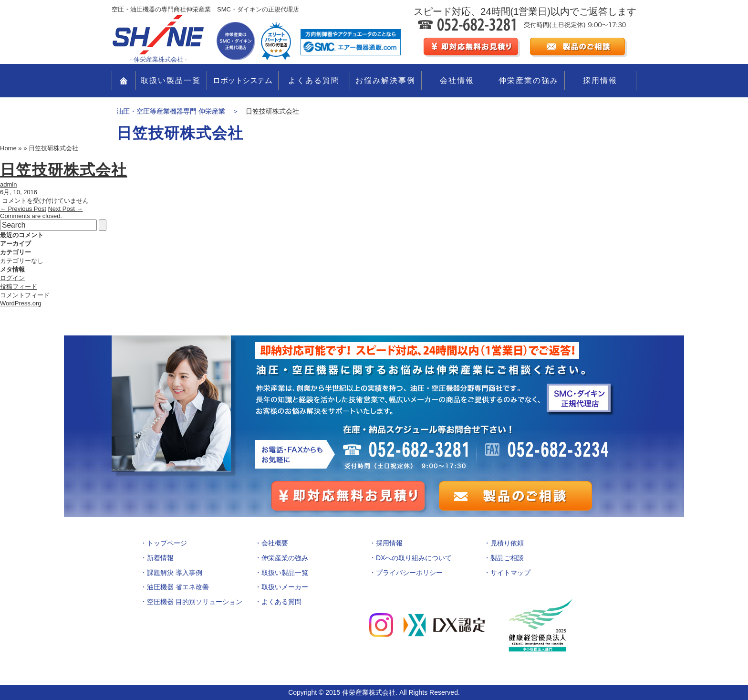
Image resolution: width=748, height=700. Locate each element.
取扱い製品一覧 (171, 80)
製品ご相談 (507, 558)
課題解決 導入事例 (175, 573)
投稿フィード (19, 287)
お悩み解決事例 (385, 80)
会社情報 (457, 80)
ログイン (12, 278)
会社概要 (275, 543)
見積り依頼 (507, 543)
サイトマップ (510, 573)
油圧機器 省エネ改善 (178, 587)
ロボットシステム (242, 80)
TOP (124, 81)
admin (8, 184)
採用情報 (600, 80)
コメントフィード (25, 295)
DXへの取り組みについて (414, 558)
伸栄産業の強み (529, 80)
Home (8, 148)
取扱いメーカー (285, 587)
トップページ (167, 543)
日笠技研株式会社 (63, 170)
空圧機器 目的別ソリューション (195, 602)
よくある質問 (314, 80)
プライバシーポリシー (409, 573)
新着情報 (160, 558)
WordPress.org (21, 303)
